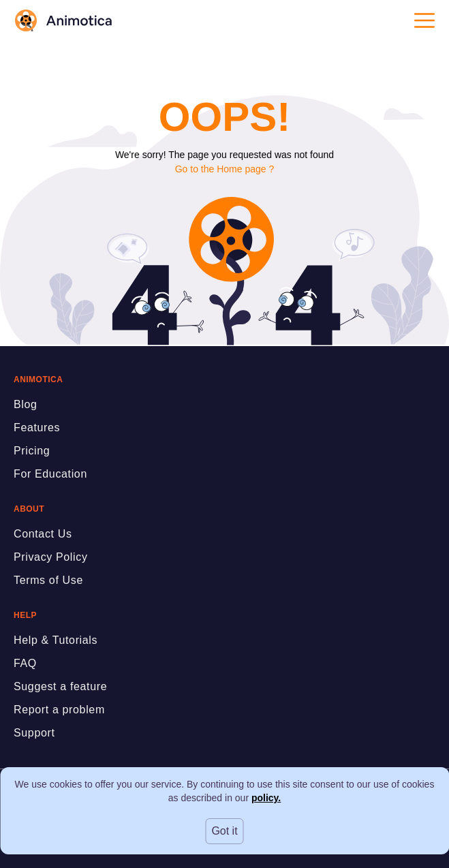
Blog (26, 404)
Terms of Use (48, 580)
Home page (241, 169)
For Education (50, 474)
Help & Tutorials (56, 640)
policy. (266, 798)
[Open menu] (424, 20)
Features (37, 428)
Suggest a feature (60, 686)
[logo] (63, 20)
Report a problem (59, 710)
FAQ (25, 663)
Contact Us (43, 534)
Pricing (32, 451)
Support (34, 733)
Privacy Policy (51, 557)
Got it (224, 831)
